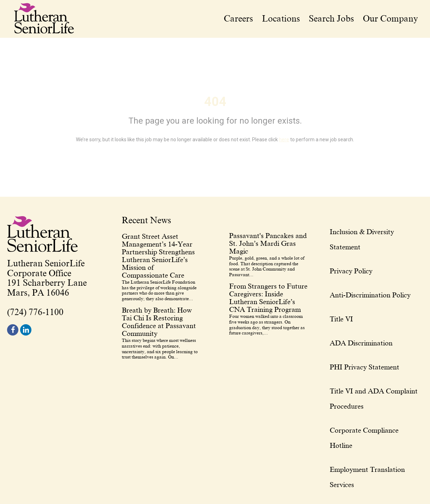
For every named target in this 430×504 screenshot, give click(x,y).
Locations (281, 19)
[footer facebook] (13, 330)
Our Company (390, 19)
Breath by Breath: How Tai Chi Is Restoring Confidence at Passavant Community (159, 322)
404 (215, 102)
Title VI (341, 319)
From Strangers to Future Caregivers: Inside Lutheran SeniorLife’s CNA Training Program (268, 298)
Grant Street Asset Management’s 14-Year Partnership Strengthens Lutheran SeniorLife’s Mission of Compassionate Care (158, 256)
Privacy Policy (351, 271)
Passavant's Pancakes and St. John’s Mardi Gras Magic (268, 243)
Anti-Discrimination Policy (370, 295)
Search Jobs (332, 19)
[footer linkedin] (26, 330)
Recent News (147, 221)
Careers (238, 19)
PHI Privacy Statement (365, 367)
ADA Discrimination (361, 343)
